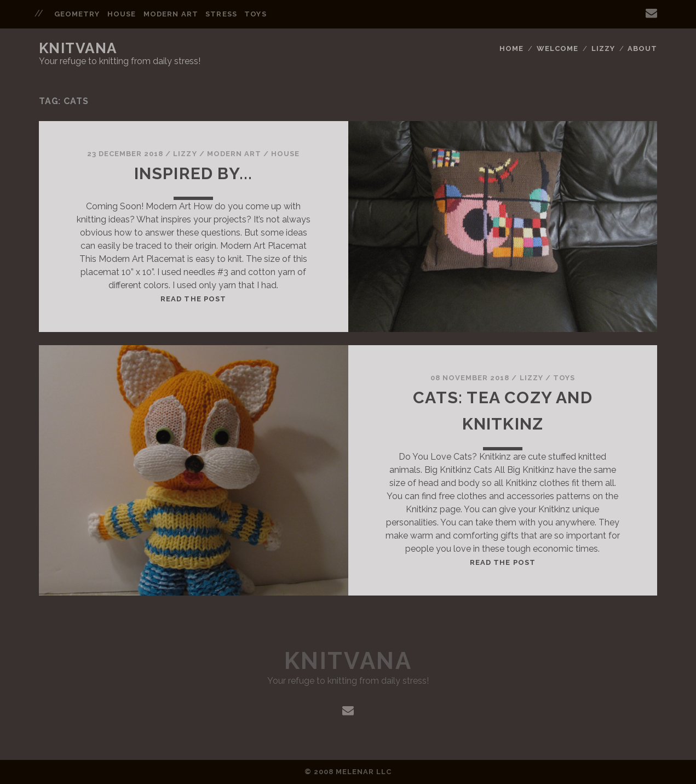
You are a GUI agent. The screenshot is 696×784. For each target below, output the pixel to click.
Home (511, 48)
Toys (255, 14)
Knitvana (78, 48)
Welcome (557, 48)
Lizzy (603, 48)
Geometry (77, 14)
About (642, 48)
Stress (221, 14)
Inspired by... (194, 173)
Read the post (193, 299)
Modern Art (171, 14)
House (122, 14)
